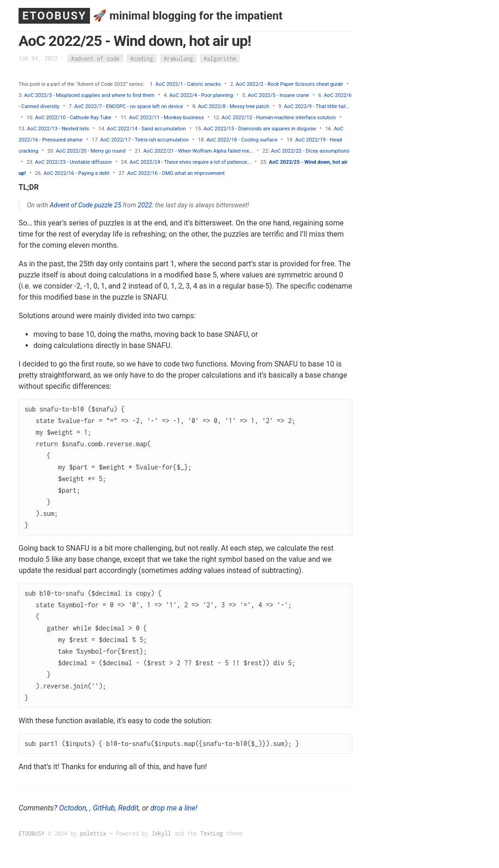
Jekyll (161, 833)
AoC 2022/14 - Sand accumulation (146, 129)
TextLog (212, 833)
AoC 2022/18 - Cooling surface (242, 140)
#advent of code (95, 58)
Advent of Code (71, 205)
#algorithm (220, 58)
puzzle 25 (108, 205)
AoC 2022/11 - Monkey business (166, 118)
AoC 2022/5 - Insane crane (278, 95)
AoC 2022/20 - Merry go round (91, 151)
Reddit (128, 808)
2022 (145, 205)
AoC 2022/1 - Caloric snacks (188, 84)
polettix (93, 833)
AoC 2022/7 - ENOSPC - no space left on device (128, 106)
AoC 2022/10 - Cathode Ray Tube (74, 118)
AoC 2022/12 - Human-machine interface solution (279, 118)
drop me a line (173, 808)
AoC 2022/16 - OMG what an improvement (176, 173)
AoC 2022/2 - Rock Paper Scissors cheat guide (289, 84)
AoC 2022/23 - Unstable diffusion (74, 162)
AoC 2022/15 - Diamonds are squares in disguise (260, 129)
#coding (142, 58)
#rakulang (178, 58)
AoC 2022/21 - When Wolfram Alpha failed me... (198, 151)
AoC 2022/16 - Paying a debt (77, 173)
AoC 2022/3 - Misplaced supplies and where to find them (89, 95)
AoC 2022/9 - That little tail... (317, 106)
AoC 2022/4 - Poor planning (201, 95)
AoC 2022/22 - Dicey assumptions (310, 151)
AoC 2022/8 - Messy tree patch (234, 106)
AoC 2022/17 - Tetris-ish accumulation (144, 140)
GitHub (104, 808)
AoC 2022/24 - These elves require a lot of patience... (190, 162)
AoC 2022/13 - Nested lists (58, 129)
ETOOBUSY (54, 16)
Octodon (73, 808)
